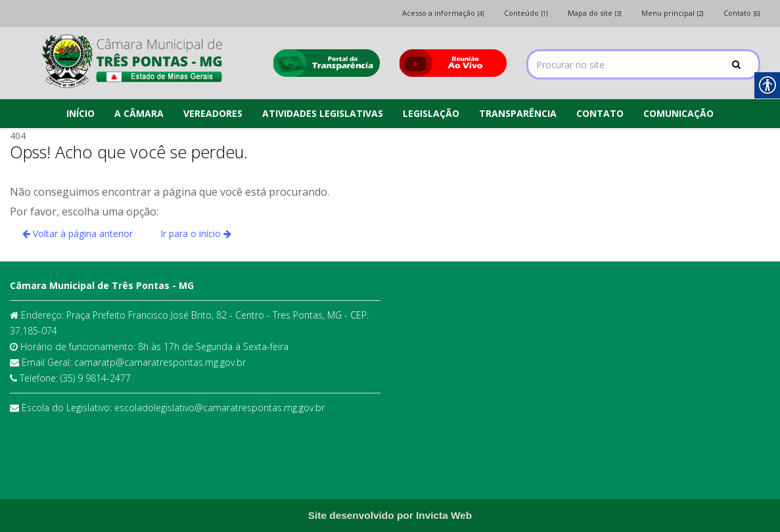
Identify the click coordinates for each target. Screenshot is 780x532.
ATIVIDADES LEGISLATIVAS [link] (323, 113)
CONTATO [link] (600, 113)
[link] (132, 61)
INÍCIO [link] (80, 113)
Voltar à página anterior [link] (78, 233)
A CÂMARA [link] (139, 113)
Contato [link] (742, 13)
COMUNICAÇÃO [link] (678, 113)
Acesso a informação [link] (443, 13)
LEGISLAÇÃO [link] (431, 113)
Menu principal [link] (673, 13)
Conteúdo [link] (526, 13)
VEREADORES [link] (213, 113)
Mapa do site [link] (595, 13)
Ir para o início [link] (196, 233)
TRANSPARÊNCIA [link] (518, 113)
